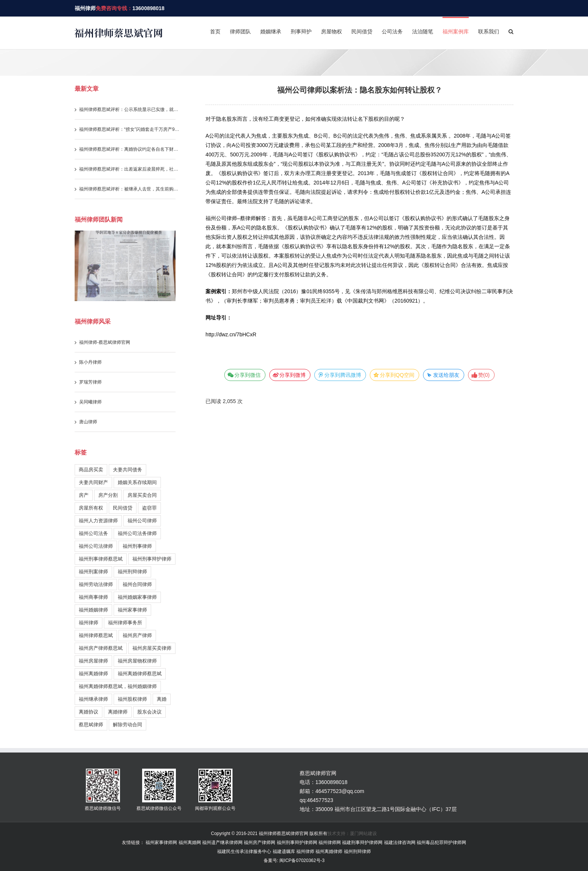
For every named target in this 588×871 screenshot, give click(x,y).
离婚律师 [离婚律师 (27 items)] (118, 712)
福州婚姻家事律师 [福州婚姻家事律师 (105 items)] (137, 597)
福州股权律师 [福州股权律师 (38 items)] (132, 699)
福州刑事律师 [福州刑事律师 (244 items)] (137, 546)
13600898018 (148, 8)
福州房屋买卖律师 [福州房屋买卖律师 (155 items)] (152, 648)
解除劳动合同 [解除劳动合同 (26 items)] (127, 725)
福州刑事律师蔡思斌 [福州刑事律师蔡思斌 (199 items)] (101, 559)
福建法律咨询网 (400, 843)
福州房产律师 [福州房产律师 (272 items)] (137, 635)
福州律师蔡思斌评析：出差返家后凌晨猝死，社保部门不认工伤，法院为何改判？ (130, 169)
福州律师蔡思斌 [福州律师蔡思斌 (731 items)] (96, 635)
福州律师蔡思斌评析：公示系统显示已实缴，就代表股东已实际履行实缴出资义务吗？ (130, 109)
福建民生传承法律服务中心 (244, 852)
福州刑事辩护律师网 (297, 843)
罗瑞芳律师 (90, 382)
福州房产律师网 (259, 843)
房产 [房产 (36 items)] (84, 495)
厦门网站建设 (363, 834)
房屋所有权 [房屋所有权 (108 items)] (91, 508)
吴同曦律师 (90, 402)
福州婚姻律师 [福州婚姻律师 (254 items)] (93, 610)
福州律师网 (330, 843)
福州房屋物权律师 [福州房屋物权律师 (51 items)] (137, 661)
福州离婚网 (190, 843)
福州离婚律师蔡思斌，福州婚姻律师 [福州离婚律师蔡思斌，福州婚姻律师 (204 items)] (118, 686)
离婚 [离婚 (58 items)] (162, 699)
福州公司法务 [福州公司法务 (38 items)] (93, 533)
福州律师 (85, 8)
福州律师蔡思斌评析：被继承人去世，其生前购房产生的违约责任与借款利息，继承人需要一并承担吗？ (130, 189)
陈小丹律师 (90, 362)
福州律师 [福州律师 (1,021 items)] (88, 623)
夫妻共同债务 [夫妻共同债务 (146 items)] (127, 470)
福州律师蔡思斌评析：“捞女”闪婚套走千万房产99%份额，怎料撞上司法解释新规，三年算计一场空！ (130, 129)
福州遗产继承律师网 (222, 843)
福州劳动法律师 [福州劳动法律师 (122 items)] (96, 584)
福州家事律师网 (161, 843)
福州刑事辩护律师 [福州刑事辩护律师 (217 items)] (152, 559)
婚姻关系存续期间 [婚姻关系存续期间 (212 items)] (137, 482)
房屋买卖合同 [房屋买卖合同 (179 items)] (142, 495)
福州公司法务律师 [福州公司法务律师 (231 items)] (137, 533)
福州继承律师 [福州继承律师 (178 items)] (93, 699)
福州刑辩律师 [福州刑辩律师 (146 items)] (132, 572)
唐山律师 (88, 422)
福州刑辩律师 (357, 852)
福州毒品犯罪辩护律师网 (441, 843)
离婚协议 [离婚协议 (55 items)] (88, 712)
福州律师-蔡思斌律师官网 (105, 342)
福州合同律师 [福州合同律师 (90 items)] (137, 584)
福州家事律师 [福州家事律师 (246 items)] (132, 610)
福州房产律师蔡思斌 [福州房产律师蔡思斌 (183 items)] (101, 648)
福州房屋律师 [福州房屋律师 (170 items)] (93, 661)
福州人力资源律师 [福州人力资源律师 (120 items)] (98, 521)
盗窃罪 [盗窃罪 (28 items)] (149, 508)
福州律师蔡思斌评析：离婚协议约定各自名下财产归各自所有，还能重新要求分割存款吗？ (130, 149)
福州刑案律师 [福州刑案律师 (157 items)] (93, 572)
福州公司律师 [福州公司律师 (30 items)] (142, 521)
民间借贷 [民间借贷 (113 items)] (123, 508)
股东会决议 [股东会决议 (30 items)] (149, 712)
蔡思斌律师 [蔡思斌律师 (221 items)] (91, 725)
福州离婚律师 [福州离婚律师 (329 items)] (93, 674)
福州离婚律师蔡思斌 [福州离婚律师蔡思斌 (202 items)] (140, 674)
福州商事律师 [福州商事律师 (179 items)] (93, 597)
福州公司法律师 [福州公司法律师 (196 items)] (96, 546)
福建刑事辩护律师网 (362, 843)
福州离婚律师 (329, 852)
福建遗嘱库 (284, 852)
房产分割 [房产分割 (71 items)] (108, 495)
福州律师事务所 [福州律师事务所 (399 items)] (125, 623)
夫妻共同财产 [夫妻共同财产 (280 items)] (93, 482)
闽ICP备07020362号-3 (301, 861)
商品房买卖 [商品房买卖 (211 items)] (91, 470)
